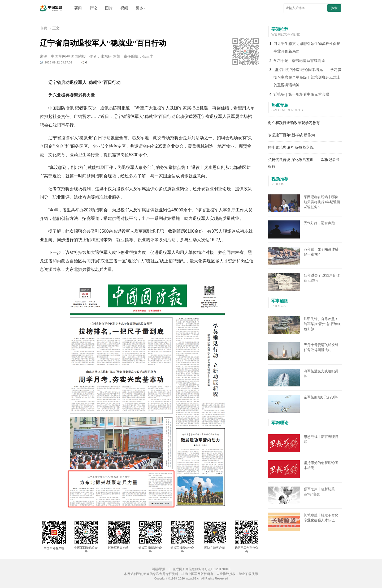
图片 (109, 8)
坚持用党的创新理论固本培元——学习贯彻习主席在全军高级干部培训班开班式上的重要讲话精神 (307, 77)
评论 (93, 8)
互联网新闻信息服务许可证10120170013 (201, 569)
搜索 (334, 8)
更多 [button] (141, 8)
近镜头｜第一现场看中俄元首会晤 (301, 94)
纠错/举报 (159, 569)
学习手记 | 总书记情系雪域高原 (299, 61)
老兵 (44, 28)
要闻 (78, 8)
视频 (124, 8)
